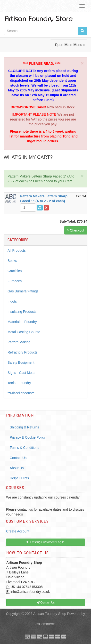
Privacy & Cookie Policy (28, 437)
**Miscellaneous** (21, 393)
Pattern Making (19, 342)
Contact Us (18, 458)
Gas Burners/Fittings (23, 291)
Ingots (12, 301)
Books (12, 261)
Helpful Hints (19, 478)
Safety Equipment (21, 362)
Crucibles (15, 271)
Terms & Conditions (24, 448)
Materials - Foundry (22, 322)
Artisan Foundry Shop (50, 614)
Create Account (18, 531)
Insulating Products (22, 312)
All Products (17, 250)
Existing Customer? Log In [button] (45, 542)
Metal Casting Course (24, 332)
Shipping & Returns (24, 427)
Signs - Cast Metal (21, 373)
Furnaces (15, 281)
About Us (17, 468)
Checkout (76, 230)
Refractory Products (23, 352)
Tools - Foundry (19, 383)
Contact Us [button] (46, 603)
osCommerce (45, 624)
